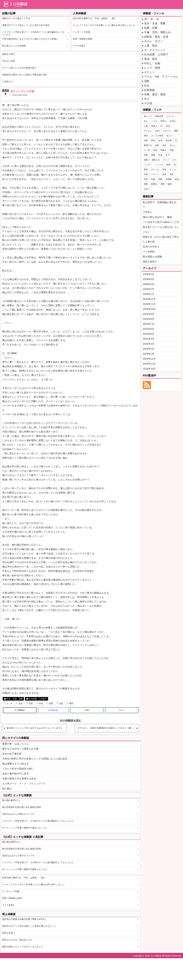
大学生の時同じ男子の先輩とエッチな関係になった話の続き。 (36, 759)
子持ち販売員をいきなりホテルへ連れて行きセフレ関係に (30, 39)
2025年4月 (149, 339)
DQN (157, 131)
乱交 (147, 85)
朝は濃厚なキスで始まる (15, 764)
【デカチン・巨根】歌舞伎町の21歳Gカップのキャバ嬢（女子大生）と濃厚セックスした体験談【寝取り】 (108, 728)
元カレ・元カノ (154, 41)
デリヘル (155, 169)
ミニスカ (159, 165)
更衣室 (169, 140)
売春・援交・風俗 (155, 94)
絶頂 (177, 179)
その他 (148, 103)
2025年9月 (149, 314)
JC (162, 126)
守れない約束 (9, 61)
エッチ (10, 703)
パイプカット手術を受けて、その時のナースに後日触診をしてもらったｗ (33, 33)
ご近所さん (8, 82)
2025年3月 (149, 344)
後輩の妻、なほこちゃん (15, 744)
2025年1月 (149, 354)
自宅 (160, 140)
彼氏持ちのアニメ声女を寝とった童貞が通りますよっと (29, 926)
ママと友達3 (79, 46)
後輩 (51, 703)
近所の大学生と (151, 247)
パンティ (148, 165)
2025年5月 (149, 334)
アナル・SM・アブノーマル (161, 77)
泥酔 (147, 81)
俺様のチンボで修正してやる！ (17, 18)
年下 (168, 155)
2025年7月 (149, 324)
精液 (168, 165)
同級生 (163, 150)
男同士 (163, 121)
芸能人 (154, 126)
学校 (41, 703)
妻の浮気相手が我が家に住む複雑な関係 (22, 807)
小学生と (148, 212)
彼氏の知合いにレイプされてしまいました (23, 947)
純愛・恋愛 (151, 28)
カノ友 (147, 150)
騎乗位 (154, 184)
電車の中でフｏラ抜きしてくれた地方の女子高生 (26, 25)
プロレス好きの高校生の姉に (18, 769)
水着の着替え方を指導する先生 (19, 779)
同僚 (172, 150)
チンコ (173, 169)
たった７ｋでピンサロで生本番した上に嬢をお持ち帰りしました (104, 25)
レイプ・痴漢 (152, 68)
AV (175, 165)
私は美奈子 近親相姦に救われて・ (160, 205)
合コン (169, 136)
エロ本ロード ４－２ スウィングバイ (24, 784)
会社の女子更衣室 (12, 754)
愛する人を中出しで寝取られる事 (20, 749)
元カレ (173, 145)
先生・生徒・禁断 (15, 699)
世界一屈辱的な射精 (82, 39)
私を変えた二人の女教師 (14, 46)
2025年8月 (149, 319)
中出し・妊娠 (152, 63)
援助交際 (159, 116)
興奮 (146, 184)
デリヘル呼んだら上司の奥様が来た (19, 68)
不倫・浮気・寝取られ (158, 32)
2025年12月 (149, 299)
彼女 (164, 145)
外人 (147, 99)
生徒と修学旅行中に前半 (15, 774)
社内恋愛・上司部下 (38, 699)
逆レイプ (148, 116)
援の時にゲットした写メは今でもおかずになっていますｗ (34, 728)
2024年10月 (149, 369)
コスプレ (170, 116)
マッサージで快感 (81, 32)
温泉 (146, 140)
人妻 (146, 126)
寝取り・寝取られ (152, 160)
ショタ (154, 121)
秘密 (71, 703)
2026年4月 (149, 279)
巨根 (146, 174)
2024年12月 (149, 359)
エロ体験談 (156, 956)
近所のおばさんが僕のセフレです (18, 814)
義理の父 (148, 145)
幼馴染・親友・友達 (156, 37)
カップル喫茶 (157, 136)
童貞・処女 (151, 59)
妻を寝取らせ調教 (152, 257)
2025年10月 (149, 309)
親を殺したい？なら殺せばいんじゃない (161, 229)
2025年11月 (149, 304)
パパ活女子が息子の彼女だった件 (161, 222)
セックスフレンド (155, 50)
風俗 (146, 169)
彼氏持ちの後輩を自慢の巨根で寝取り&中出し (24, 919)
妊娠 (153, 179)
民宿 (153, 140)
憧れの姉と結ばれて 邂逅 (157, 217)
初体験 (169, 179)
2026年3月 (149, 284)
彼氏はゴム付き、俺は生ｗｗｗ (17, 940)
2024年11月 (149, 364)
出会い (147, 189)
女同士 (173, 121)
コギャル (167, 131)
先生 (21, 703)
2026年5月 (149, 274)
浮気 (155, 150)
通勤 (176, 131)
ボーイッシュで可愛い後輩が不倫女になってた (25, 828)
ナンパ (166, 160)
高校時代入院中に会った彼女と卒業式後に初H (24, 75)
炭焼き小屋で (9, 54)
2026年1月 (149, 294)
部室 (146, 136)
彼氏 (157, 145)
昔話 (164, 169)
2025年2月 (149, 349)
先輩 (31, 703)
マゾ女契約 (149, 252)
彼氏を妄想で (9, 933)
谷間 (146, 179)
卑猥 (162, 184)
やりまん (148, 131)
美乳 (172, 174)
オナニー (149, 72)
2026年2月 (149, 289)
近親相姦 (149, 90)
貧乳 (164, 174)
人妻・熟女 (151, 46)
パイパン (155, 174)
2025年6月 (149, 329)
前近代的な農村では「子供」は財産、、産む (94, 18)
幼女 (168, 126)
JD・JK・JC (152, 19)
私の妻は (7, 789)
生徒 (61, 703)
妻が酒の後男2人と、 (12, 800)
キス (175, 160)
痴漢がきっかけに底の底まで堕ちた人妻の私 (161, 239)
